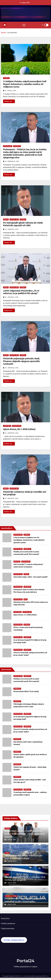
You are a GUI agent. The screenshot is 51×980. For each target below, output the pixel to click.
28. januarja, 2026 (12, 498)
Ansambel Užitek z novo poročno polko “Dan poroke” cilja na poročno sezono (25, 834)
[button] (43, 25)
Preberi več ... (9, 101)
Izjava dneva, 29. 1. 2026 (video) (19, 429)
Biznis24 (6, 219)
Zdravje (26, 574)
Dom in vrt (17, 561)
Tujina (7, 853)
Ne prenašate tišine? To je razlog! (26, 691)
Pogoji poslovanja (8, 928)
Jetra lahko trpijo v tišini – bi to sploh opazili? (30, 577)
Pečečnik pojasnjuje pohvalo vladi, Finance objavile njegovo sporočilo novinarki (21, 361)
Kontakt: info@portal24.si (14, 940)
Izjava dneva (7, 426)
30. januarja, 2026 (12, 229)
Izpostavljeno (8, 146)
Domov (4, 33)
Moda (26, 599)
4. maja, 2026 (11, 840)
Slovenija (6, 78)
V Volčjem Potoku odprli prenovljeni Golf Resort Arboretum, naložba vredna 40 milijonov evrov (25, 84)
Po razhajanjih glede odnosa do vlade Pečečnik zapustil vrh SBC (23, 224)
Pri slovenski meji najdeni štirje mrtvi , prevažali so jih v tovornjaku (25, 900)
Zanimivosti (27, 549)
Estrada (7, 828)
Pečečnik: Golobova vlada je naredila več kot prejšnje (25, 493)
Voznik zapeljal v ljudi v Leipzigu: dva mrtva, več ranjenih (25, 878)
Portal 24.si (5, 919)
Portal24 (26, 961)
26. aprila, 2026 (11, 91)
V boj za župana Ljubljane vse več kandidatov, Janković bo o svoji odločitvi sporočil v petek (29, 540)
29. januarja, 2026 (12, 368)
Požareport (17, 146)
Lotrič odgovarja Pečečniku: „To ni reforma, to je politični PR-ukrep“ (21, 292)
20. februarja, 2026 (12, 161)
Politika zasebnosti (8, 924)
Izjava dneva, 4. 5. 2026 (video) (25, 615)
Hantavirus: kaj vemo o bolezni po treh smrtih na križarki (23, 857)
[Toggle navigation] (24, 25)
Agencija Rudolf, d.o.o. (42, 976)
